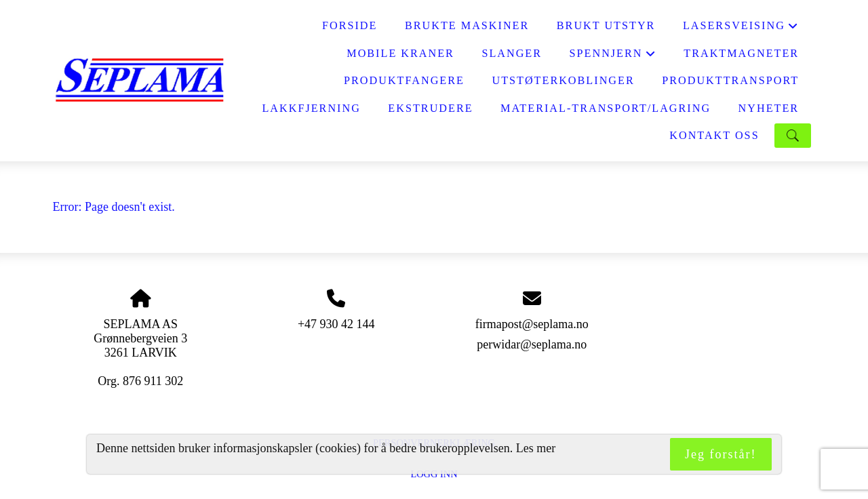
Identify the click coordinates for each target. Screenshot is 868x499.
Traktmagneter (741, 54)
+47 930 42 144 (336, 324)
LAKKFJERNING (311, 108)
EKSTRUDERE (430, 108)
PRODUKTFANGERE (404, 81)
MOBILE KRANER (400, 54)
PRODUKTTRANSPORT (730, 81)
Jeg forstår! (721, 454)
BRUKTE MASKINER (467, 26)
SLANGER (512, 54)
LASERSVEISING (741, 29)
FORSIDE (350, 26)
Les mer (536, 448)
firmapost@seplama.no (532, 324)
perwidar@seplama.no (532, 344)
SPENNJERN (613, 57)
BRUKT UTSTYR (606, 26)
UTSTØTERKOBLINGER (563, 81)
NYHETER (769, 108)
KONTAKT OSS (714, 136)
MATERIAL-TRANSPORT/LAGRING (606, 108)
